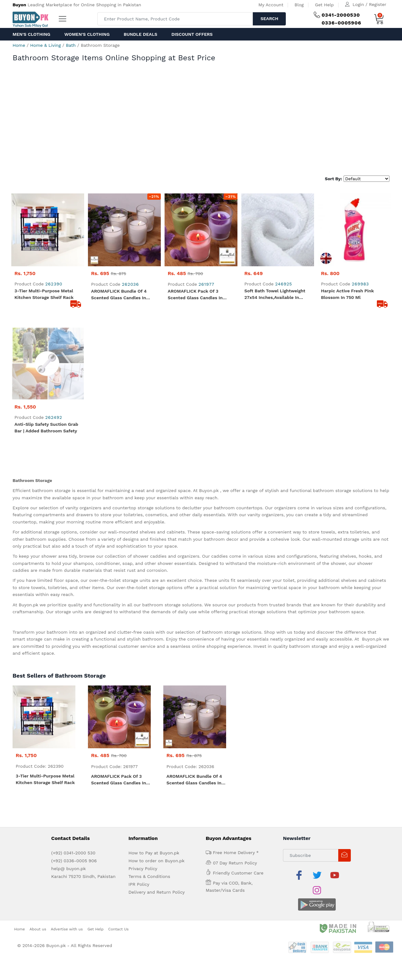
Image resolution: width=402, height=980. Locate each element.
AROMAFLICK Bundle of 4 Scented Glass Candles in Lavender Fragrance (119, 295)
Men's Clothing (31, 34)
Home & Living (45, 45)
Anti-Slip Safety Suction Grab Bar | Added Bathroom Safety (46, 408)
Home (19, 45)
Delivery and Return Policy (157, 873)
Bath (71, 45)
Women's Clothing (87, 34)
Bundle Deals (141, 34)
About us (38, 894)
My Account (271, 5)
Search (269, 19)
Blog (299, 5)
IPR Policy (139, 865)
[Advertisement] (201, 125)
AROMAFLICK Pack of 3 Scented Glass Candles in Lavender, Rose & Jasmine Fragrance (196, 295)
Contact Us (119, 894)
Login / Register (369, 4)
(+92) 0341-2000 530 (73, 833)
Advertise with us (67, 894)
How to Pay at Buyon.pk (154, 833)
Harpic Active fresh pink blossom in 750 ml (347, 294)
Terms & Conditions (149, 857)
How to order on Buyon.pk (157, 841)
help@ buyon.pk (68, 849)
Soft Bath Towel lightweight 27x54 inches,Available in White (275, 295)
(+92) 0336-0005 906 (74, 841)
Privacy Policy (143, 849)
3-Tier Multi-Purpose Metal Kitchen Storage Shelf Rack (44, 294)
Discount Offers (192, 34)
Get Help (324, 5)
